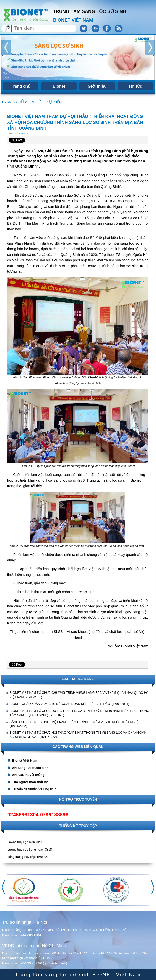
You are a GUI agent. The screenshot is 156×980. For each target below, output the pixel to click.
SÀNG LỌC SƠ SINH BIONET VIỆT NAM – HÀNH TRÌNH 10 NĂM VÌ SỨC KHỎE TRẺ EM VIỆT (75, 722)
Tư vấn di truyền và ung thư (34, 789)
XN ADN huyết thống (28, 775)
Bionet (59, 86)
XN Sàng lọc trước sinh (30, 768)
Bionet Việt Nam (25, 761)
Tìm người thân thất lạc (30, 782)
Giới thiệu (97, 86)
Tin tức (135, 86)
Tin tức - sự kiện (45, 102)
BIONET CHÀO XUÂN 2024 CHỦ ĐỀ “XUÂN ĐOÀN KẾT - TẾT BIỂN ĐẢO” (61, 704)
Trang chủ (21, 86)
